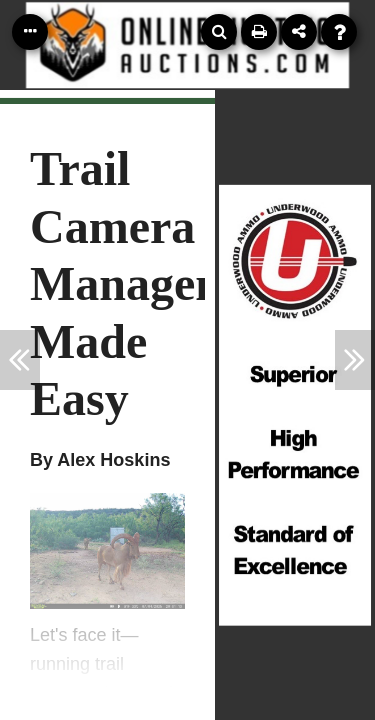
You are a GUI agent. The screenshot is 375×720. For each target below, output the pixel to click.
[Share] (299, 32)
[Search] (219, 32)
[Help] (339, 32)
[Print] (259, 32)
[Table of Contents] (30, 32)
